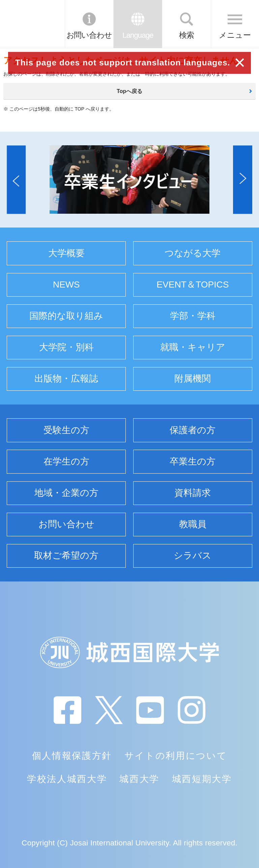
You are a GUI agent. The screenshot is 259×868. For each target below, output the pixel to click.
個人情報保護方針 (72, 756)
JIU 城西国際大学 (32, 24)
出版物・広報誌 (66, 379)
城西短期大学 (202, 779)
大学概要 (66, 253)
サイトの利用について (176, 756)
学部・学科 (193, 316)
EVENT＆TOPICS (193, 285)
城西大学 (139, 779)
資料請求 (193, 493)
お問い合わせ (89, 35)
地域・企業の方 (66, 493)
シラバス (193, 556)
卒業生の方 (193, 461)
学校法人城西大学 (67, 779)
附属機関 (193, 379)
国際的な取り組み (66, 316)
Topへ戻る (129, 91)
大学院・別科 (66, 347)
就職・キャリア (193, 347)
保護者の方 (193, 430)
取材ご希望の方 (66, 556)
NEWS (66, 285)
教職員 (193, 524)
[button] (16, 179)
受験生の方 (66, 430)
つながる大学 (193, 253)
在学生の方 (66, 461)
